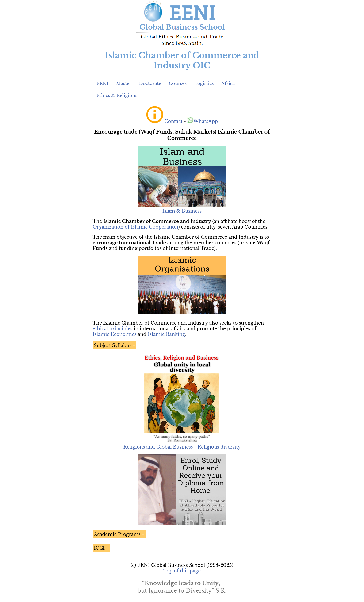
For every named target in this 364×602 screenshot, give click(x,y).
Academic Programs (117, 534)
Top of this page (182, 571)
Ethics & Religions (117, 95)
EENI (103, 83)
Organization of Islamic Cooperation (136, 227)
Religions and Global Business (158, 447)
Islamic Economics (115, 334)
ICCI (99, 548)
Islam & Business (182, 211)
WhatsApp (203, 121)
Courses (178, 83)
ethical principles (113, 329)
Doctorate (150, 83)
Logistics (204, 83)
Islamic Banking (166, 334)
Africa (228, 83)
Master (124, 83)
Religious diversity (219, 447)
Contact (173, 121)
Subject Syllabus (113, 345)
